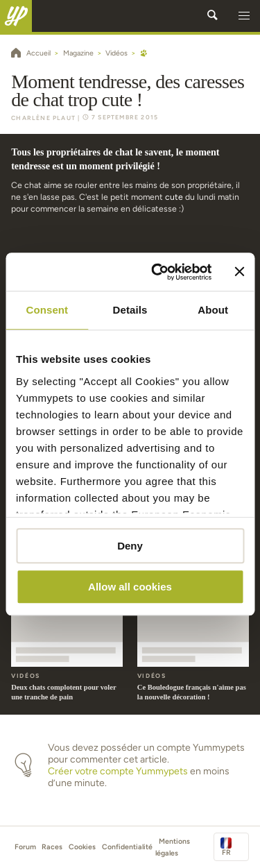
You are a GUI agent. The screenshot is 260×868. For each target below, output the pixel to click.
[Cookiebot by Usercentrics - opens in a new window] (157, 272)
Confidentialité (127, 847)
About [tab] (213, 310)
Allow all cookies (130, 587)
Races (52, 847)
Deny (130, 546)
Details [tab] (130, 310)
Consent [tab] (47, 310)
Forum (25, 847)
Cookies (82, 847)
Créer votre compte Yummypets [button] (118, 771)
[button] (244, 16)
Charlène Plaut (43, 118)
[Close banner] (239, 272)
